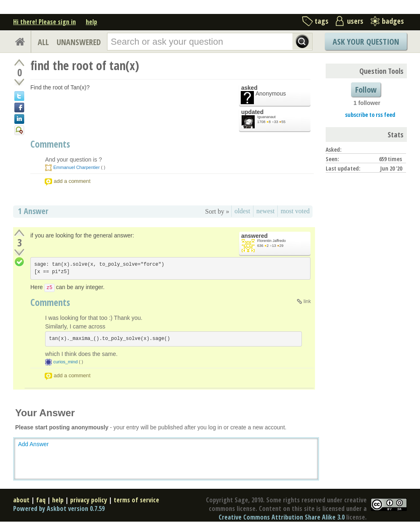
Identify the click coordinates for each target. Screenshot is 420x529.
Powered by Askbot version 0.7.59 (59, 508)
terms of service (136, 500)
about (21, 500)
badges (393, 21)
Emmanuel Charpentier (76, 167)
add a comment (72, 181)
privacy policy (89, 500)
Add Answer (33, 444)
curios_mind (65, 362)
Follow (366, 90)
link (307, 301)
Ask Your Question (366, 42)
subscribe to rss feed (370, 115)
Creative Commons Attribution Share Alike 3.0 (282, 517)
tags (322, 21)
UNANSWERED (79, 42)
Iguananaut (266, 117)
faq (41, 500)
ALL (43, 42)
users (355, 21)
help (91, 22)
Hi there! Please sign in (45, 22)
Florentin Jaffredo (272, 241)
